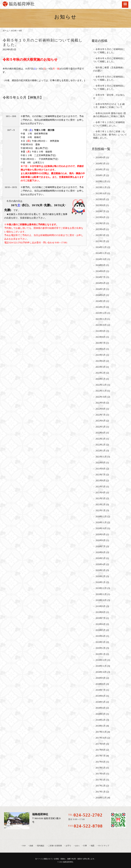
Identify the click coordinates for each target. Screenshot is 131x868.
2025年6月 (101, 217)
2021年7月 (101, 475)
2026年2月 (101, 169)
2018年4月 (101, 708)
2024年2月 (101, 307)
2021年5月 (101, 487)
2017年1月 (101, 792)
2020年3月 (101, 570)
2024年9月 (101, 265)
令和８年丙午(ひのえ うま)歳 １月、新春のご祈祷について (109, 106)
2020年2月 (101, 576)
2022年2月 (101, 445)
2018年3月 (101, 714)
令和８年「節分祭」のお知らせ (109, 96)
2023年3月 (101, 367)
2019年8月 (101, 612)
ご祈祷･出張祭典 (55, 846)
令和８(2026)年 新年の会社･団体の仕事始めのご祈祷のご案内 (109, 115)
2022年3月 (101, 439)
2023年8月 (101, 337)
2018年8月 (101, 684)
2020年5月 (101, 558)
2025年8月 (101, 205)
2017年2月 (101, 786)
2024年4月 (101, 295)
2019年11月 (101, 594)
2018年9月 (101, 678)
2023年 (14, 31)
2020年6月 (101, 552)
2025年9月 (101, 199)
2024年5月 (101, 289)
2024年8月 (101, 271)
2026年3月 (101, 164)
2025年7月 (101, 211)
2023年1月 (101, 379)
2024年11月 (101, 253)
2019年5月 (101, 630)
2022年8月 (101, 409)
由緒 (31, 846)
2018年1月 (101, 726)
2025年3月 (101, 235)
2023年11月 (101, 319)
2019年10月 (101, 600)
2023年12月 (101, 313)
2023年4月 (101, 361)
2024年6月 (101, 283)
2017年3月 (101, 780)
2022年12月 (101, 385)
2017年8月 (101, 750)
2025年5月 (101, 223)
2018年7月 (101, 690)
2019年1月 (101, 654)
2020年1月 (101, 582)
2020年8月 (101, 540)
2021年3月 (101, 498)
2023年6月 (101, 349)
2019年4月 (101, 636)
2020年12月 (101, 516)
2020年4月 (101, 564)
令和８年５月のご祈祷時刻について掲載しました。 (109, 51)
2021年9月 (101, 463)
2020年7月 (101, 546)
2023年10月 (101, 325)
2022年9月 (101, 403)
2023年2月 (101, 373)
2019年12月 (101, 588)
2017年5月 (101, 768)
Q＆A (77, 846)
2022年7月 (101, 415)
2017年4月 (101, 774)
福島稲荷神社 (68, 862)
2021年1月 (101, 510)
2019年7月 (101, 618)
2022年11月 (101, 391)
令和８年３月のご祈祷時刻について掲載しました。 (109, 78)
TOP (24, 846)
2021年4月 (101, 493)
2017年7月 (101, 756)
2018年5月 (101, 702)
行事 (85, 846)
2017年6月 (101, 762)
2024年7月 (101, 277)
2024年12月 (101, 247)
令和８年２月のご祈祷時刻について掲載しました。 (109, 87)
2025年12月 (101, 181)
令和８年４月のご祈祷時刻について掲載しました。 (109, 60)
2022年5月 (101, 427)
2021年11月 (101, 457)
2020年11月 (101, 522)
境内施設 (41, 846)
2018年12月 (101, 660)
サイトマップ (104, 846)
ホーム (6, 31)
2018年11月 (101, 666)
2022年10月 (101, 397)
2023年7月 (101, 343)
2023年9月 (101, 331)
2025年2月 (101, 241)
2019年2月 (101, 648)
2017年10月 (101, 738)
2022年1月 (101, 451)
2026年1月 (101, 175)
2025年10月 (101, 193)
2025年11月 (101, 187)
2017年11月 (101, 732)
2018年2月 (101, 720)
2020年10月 (101, 528)
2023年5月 (101, 355)
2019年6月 (101, 624)
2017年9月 (101, 744)
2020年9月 (101, 534)
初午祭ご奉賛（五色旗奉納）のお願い (109, 69)
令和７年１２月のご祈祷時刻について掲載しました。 (109, 124)
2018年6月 (101, 696)
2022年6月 (101, 421)
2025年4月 (101, 229)
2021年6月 (101, 481)
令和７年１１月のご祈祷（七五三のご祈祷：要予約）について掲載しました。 (110, 135)
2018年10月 (101, 672)
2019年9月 (101, 606)
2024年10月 (101, 259)
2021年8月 (101, 469)
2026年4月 (101, 157)
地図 (93, 846)
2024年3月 (101, 301)
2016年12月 (101, 798)
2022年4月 (101, 433)
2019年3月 (101, 642)
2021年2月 (101, 504)
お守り (68, 846)
